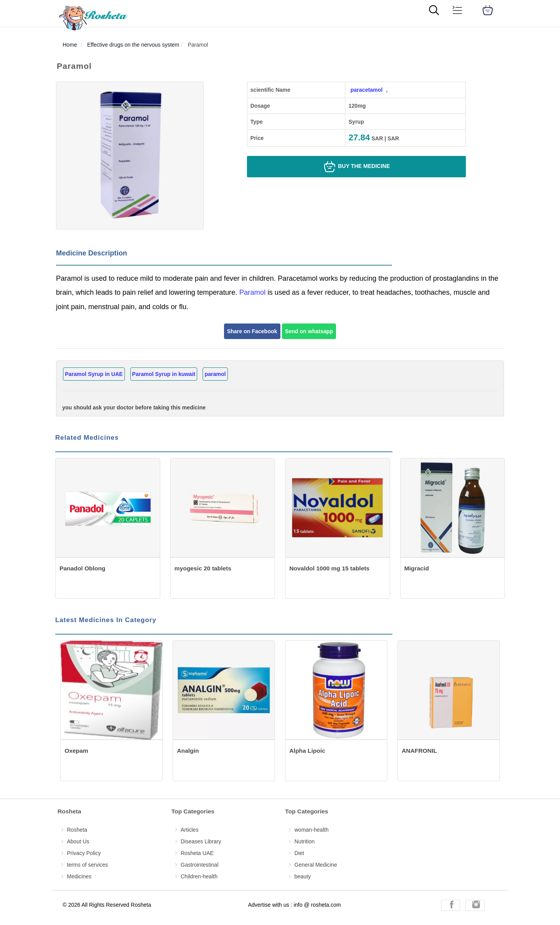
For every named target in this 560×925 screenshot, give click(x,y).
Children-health (199, 876)
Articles (190, 830)
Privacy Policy (84, 853)
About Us (78, 841)
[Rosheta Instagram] (475, 905)
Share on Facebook (252, 331)
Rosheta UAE (197, 853)
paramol (215, 374)
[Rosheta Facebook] (451, 905)
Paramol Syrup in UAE (94, 374)
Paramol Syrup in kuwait (164, 374)
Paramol (252, 292)
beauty (303, 876)
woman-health (311, 830)
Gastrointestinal (200, 865)
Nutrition (304, 841)
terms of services (87, 865)
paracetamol (366, 90)
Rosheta (77, 830)
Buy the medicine (356, 167)
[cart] (488, 10)
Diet (299, 853)
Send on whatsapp (309, 331)
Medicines (79, 876)
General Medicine (316, 865)
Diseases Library (201, 841)
